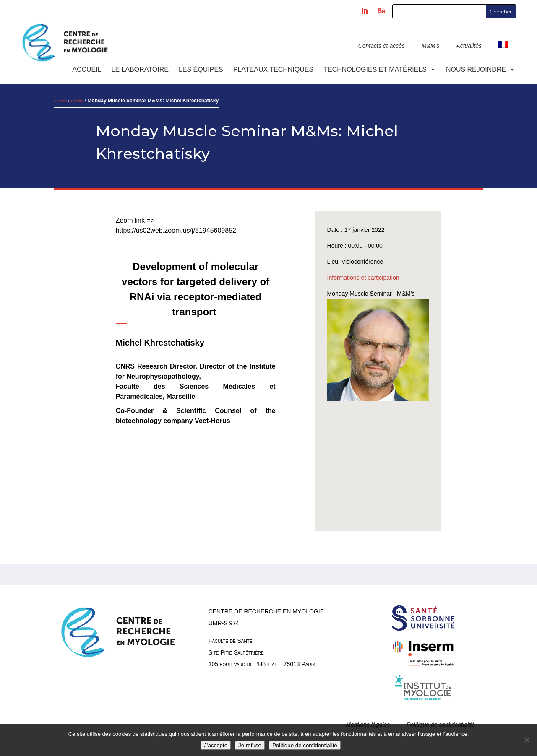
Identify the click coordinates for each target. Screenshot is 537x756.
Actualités (469, 46)
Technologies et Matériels (380, 69)
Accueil (87, 69)
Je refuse (250, 745)
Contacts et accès (382, 46)
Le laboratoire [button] (140, 69)
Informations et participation (363, 278)
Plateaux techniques (273, 69)
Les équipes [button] (201, 69)
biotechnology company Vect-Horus (173, 421)
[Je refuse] (527, 740)
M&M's (430, 46)
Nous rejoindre (481, 69)
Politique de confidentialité (305, 745)
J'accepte (216, 745)
